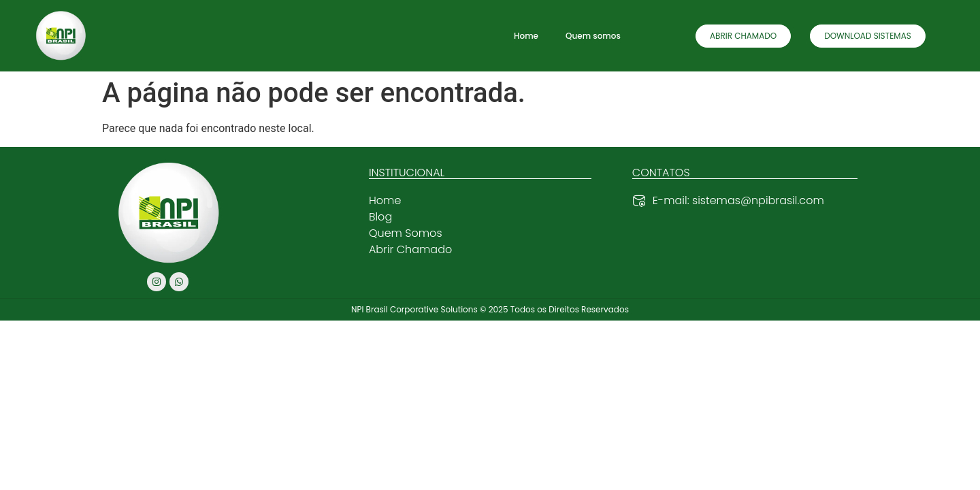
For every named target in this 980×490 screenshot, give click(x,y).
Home (526, 36)
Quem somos (593, 36)
